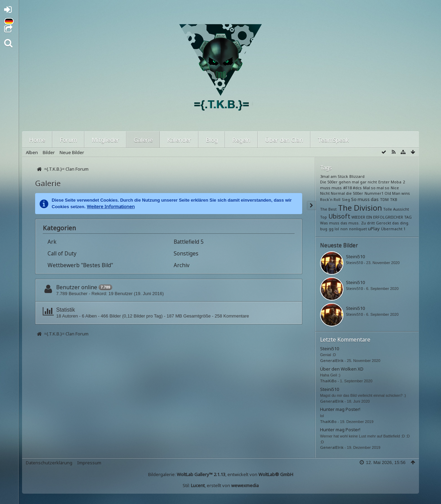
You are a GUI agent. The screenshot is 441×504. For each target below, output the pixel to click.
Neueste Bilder (339, 245)
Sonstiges (186, 253)
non (344, 229)
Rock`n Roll (330, 199)
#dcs (357, 188)
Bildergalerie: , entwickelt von (221, 474)
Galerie (143, 140)
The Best (328, 209)
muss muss (331, 188)
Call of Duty (62, 253)
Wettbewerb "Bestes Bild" (80, 265)
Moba (396, 182)
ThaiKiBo (328, 381)
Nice (395, 188)
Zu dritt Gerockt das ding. (385, 223)
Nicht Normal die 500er (342, 193)
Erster (384, 182)
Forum (68, 140)
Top (324, 217)
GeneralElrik (332, 360)
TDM (384, 199)
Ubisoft (339, 216)
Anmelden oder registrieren (10, 11)
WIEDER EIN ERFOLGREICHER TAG (382, 217)
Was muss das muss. (340, 223)
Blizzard (357, 176)
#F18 (347, 188)
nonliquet (358, 229)
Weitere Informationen (111, 206)
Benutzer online (77, 287)
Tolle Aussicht (396, 209)
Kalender (179, 140)
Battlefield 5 (189, 242)
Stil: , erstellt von (221, 485)
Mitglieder (105, 140)
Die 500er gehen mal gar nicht (348, 182)
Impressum (89, 463)
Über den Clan (284, 140)
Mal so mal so (376, 188)
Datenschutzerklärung (49, 463)
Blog (212, 140)
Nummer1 (374, 193)
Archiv (182, 265)
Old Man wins (397, 193)
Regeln (241, 140)
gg (331, 229)
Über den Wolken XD (342, 369)
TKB (394, 199)
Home (37, 140)
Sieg (346, 199)
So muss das (365, 199)
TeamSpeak (333, 140)
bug (324, 229)
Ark (52, 242)
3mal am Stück (334, 176)
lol (337, 229)
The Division (360, 208)
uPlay (374, 229)
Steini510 (355, 256)
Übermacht (392, 229)
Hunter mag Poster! (340, 409)
